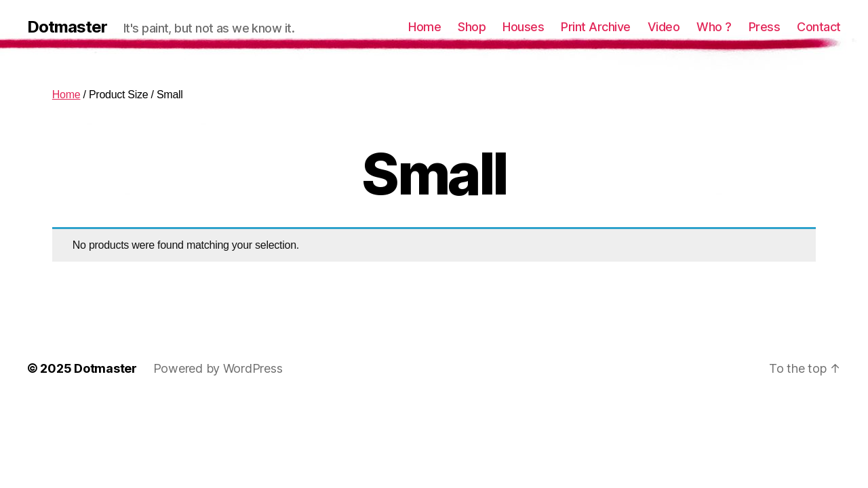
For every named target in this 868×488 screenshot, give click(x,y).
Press (765, 27)
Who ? (714, 27)
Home (425, 27)
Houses (523, 27)
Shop (472, 27)
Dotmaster (67, 27)
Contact (819, 27)
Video (664, 27)
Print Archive (596, 27)
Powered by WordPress (218, 368)
